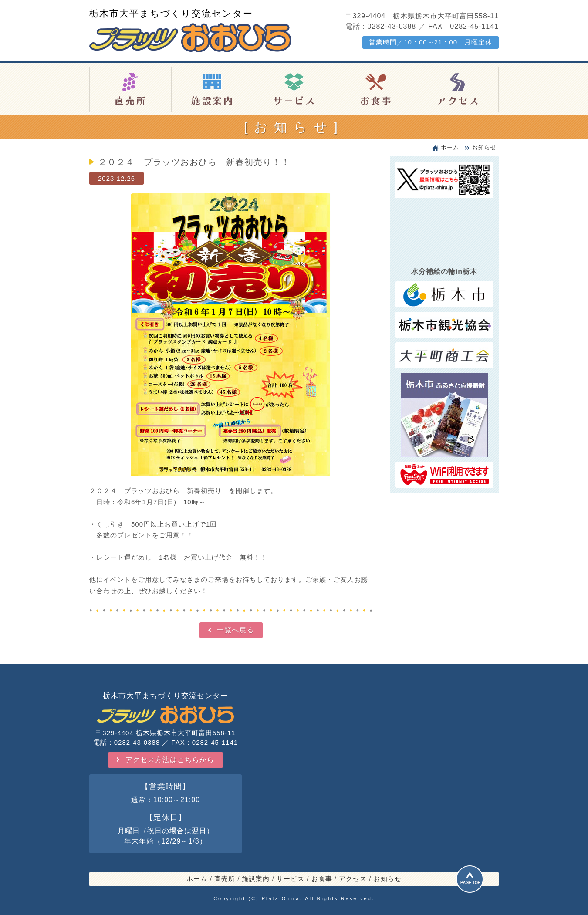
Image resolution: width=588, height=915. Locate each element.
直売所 (225, 879)
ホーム (450, 147)
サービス (291, 879)
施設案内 (256, 879)
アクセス (353, 879)
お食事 (322, 879)
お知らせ (484, 147)
